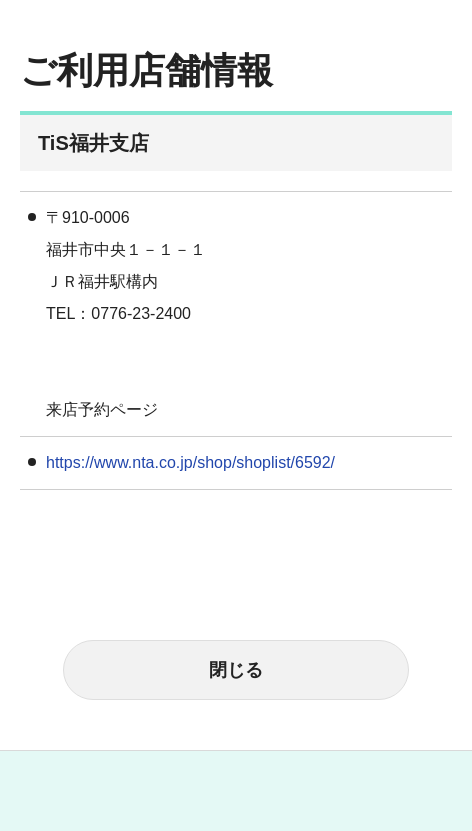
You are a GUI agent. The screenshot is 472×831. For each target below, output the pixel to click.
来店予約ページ (102, 409)
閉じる (236, 670)
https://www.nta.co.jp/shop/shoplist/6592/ (190, 462)
